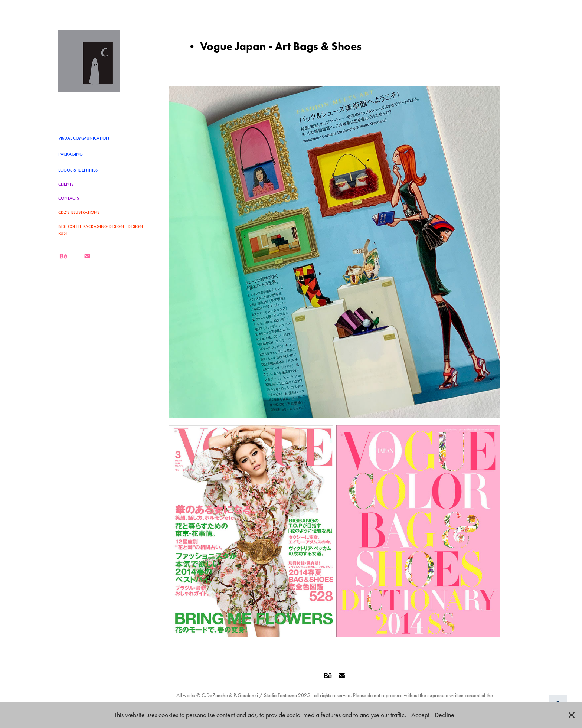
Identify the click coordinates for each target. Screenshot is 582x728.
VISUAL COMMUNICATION (84, 138)
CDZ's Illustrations (79, 212)
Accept (420, 715)
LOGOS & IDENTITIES (78, 170)
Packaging (71, 154)
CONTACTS (69, 198)
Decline (444, 715)
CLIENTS (66, 184)
